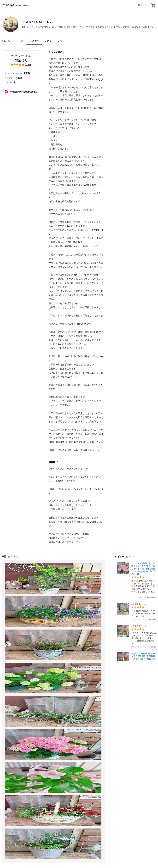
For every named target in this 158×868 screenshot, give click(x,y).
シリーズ (19, 41)
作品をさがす (10, 699)
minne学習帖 (87, 693)
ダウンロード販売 (51, 705)
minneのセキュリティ (130, 705)
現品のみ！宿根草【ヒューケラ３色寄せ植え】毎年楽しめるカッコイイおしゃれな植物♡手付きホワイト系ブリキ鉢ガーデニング (143, 659)
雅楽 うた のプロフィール (44, 669)
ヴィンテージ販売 (51, 699)
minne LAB (47, 716)
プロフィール (34, 41)
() (21, 65)
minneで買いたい (13, 693)
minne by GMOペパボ (15, 5)
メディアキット (120, 741)
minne (17, 735)
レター (61, 41)
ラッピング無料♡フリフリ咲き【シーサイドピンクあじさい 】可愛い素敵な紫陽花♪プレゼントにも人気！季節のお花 (144, 569)
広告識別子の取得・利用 (60, 741)
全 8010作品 (14, 557)
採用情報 (108, 741)
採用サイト (81, 825)
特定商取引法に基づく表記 (14, 741)
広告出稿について (89, 719)
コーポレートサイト (63, 825)
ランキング (9, 710)
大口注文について (89, 725)
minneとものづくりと (92, 687)
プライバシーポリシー (82, 741)
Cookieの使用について (38, 741)
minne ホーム (7, 669)
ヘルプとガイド (126, 693)
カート (153, 5)
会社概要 (98, 741)
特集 (5, 716)
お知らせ (122, 687)
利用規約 (122, 699)
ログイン (142, 5)
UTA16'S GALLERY (50, 22)
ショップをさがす (13, 705)
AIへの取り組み (97, 825)
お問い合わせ (125, 710)
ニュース (84, 699)
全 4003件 (131, 557)
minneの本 (85, 705)
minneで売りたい (51, 687)
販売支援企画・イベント (55, 722)
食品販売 (46, 693)
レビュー (49, 41)
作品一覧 (6, 41)
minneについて (11, 687)
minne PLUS (48, 710)
